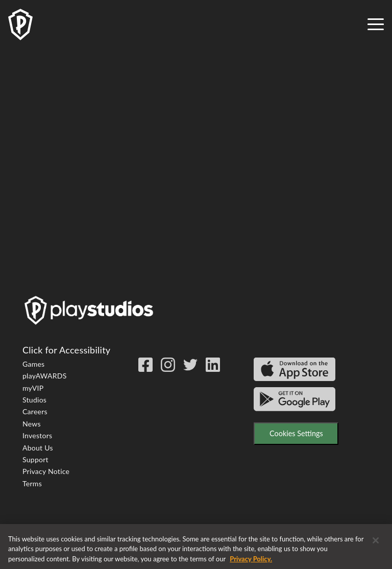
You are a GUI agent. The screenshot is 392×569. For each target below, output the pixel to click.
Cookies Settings (296, 433)
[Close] (376, 545)
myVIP (33, 388)
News (32, 424)
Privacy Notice (46, 471)
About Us (38, 448)
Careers (35, 411)
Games (33, 364)
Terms (32, 483)
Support (35, 459)
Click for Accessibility (66, 350)
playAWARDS (45, 376)
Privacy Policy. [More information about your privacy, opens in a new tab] (251, 563)
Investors (37, 435)
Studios (34, 400)
